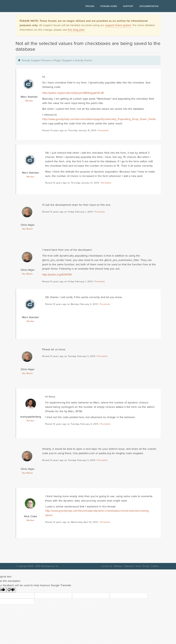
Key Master (28, 229)
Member (29, 101)
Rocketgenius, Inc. (50, 566)
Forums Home (109, 6)
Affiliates (118, 566)
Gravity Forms (83, 60)
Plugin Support (63, 60)
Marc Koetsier (29, 97)
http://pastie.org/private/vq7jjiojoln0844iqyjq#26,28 (73, 93)
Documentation (149, 6)
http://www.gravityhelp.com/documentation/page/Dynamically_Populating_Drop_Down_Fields (99, 119)
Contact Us (107, 566)
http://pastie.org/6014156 (57, 274)
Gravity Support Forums (36, 60)
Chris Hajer (28, 225)
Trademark (129, 566)
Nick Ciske (31, 516)
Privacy (146, 566)
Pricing (90, 6)
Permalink (103, 130)
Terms (138, 566)
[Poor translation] (11, 590)
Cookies (155, 566)
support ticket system (118, 25)
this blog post (76, 30)
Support (128, 6)
